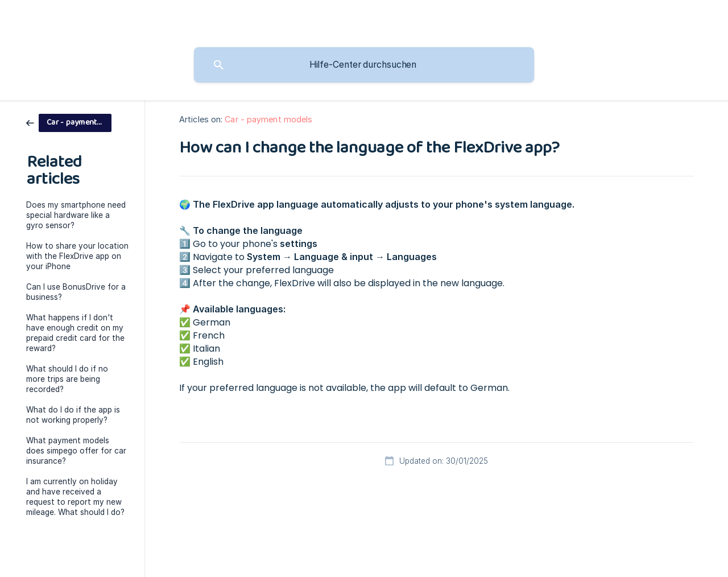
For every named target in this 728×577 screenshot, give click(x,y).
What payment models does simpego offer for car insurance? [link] (76, 451)
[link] (69, 122)
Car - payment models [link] (268, 119)
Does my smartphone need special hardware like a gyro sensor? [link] (76, 215)
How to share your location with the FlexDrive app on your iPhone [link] (77, 256)
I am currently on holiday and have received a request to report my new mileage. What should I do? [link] (75, 497)
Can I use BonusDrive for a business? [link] (76, 292)
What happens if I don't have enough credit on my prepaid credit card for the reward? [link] (75, 333)
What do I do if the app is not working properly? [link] (73, 415)
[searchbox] (364, 65)
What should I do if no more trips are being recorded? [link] (67, 379)
